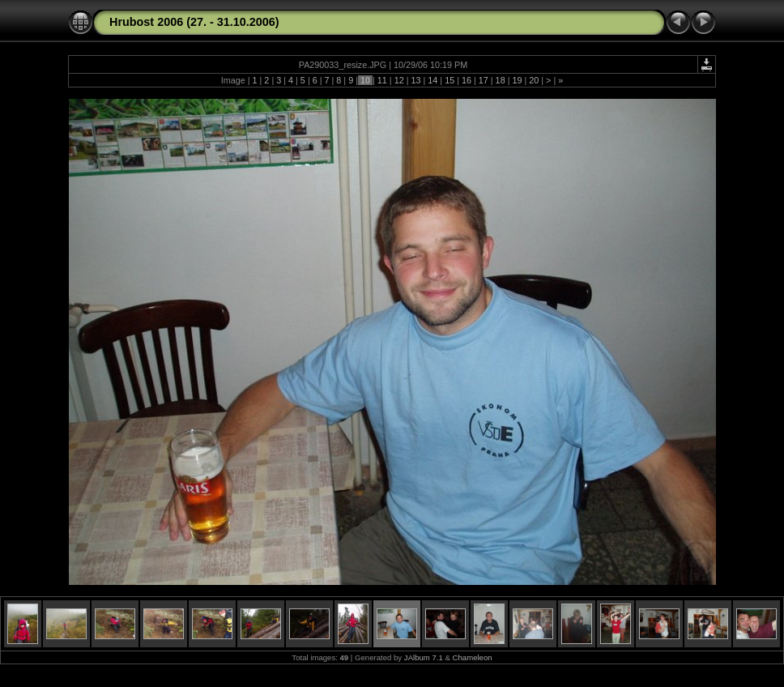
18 (501, 80)
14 (432, 80)
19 (517, 80)
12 (399, 80)
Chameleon (473, 657)
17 (484, 80)
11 (382, 80)
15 (450, 80)
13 (415, 80)
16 (467, 80)
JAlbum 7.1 (424, 657)
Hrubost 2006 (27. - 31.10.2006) (194, 22)
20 (534, 80)
